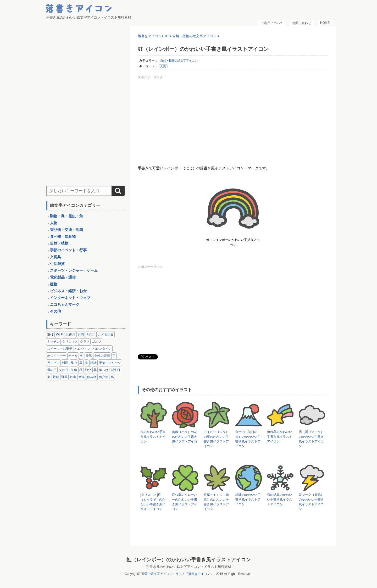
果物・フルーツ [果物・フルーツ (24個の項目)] (110, 363)
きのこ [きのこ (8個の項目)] (91, 335)
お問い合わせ (302, 23)
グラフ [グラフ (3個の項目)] (85, 342)
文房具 (56, 257)
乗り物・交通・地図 (66, 230)
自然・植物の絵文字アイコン (179, 60)
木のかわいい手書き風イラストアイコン (153, 437)
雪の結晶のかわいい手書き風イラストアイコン (280, 500)
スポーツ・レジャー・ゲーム (74, 270)
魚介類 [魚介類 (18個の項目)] (104, 377)
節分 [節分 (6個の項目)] (88, 370)
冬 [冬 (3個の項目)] (82, 356)
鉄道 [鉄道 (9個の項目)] (73, 377)
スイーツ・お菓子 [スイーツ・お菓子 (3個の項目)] (60, 349)
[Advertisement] (233, 118)
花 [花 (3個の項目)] (95, 370)
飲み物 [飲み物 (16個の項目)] (92, 377)
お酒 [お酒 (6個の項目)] (81, 335)
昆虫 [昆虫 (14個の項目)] (74, 363)
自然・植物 (59, 243)
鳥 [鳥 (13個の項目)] (112, 377)
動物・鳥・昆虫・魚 (66, 216)
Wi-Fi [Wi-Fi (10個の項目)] (60, 335)
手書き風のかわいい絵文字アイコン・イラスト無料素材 (189, 567)
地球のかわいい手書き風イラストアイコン (248, 500)
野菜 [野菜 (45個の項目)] (64, 377)
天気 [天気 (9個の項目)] (89, 356)
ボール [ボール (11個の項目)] (73, 356)
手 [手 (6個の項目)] (114, 356)
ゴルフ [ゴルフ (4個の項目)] (97, 342)
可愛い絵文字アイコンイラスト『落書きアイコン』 (177, 574)
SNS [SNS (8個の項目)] (50, 335)
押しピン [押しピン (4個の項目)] (53, 363)
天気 (163, 66)
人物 (54, 223)
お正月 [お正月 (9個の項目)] (70, 335)
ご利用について (272, 23)
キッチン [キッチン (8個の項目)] (53, 342)
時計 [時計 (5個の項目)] (93, 363)
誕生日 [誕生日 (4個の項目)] (115, 370)
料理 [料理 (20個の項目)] (65, 363)
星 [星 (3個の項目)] (81, 363)
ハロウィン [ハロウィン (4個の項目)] (82, 349)
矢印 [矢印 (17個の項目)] (74, 370)
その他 (56, 311)
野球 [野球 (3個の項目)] (56, 377)
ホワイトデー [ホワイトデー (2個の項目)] (57, 356)
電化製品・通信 (63, 277)
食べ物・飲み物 (63, 236)
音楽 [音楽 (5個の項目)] (82, 377)
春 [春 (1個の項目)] (86, 363)
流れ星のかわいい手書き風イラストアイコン (280, 437)
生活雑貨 (57, 264)
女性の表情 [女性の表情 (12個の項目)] (102, 356)
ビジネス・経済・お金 (68, 291)
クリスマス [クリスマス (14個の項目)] (70, 342)
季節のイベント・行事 (68, 250)
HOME (325, 23)
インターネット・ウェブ (70, 298)
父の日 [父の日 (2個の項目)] (64, 370)
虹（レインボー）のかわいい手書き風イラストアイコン (189, 560)
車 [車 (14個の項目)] (49, 377)
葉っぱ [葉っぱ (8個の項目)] (104, 370)
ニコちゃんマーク (65, 304)
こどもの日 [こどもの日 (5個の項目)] (106, 335)
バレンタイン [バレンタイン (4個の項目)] (102, 349)
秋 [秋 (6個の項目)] (81, 370)
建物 (54, 284)
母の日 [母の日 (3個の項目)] (52, 370)
